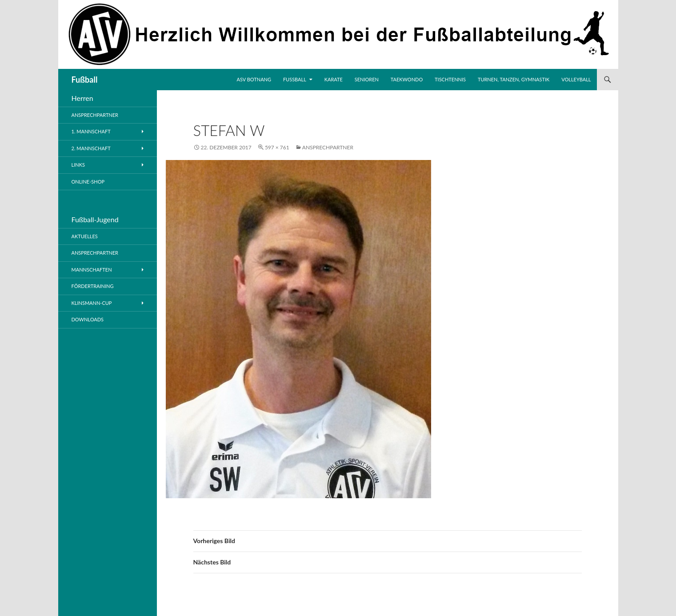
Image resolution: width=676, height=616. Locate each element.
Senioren (367, 79)
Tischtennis (450, 79)
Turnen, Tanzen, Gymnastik (514, 79)
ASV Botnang (254, 79)
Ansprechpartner (328, 147)
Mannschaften (92, 270)
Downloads (88, 319)
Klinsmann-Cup (92, 303)
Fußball (85, 80)
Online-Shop (88, 182)
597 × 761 (277, 147)
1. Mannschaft (91, 131)
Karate (334, 79)
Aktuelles (85, 236)
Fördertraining (93, 286)
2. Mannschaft (91, 148)
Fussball (295, 79)
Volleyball (576, 79)
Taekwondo (407, 79)
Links (78, 165)
